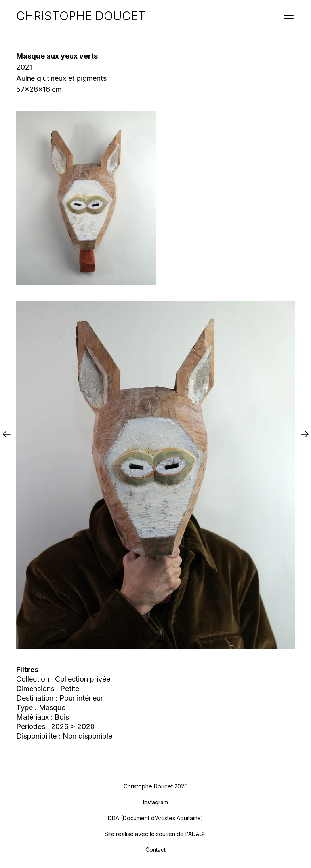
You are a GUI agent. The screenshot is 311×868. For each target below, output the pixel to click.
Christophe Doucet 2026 (156, 786)
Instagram (155, 802)
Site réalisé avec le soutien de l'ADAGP (156, 834)
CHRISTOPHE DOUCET (81, 16)
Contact (155, 850)
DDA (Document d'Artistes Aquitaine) (155, 818)
